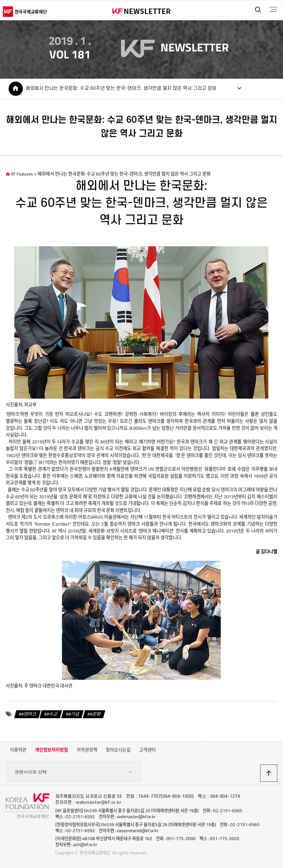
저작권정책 (87, 750)
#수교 (52, 714)
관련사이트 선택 (74, 772)
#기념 (74, 714)
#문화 (95, 714)
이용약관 (18, 750)
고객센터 (147, 750)
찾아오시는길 (118, 750)
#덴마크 (29, 714)
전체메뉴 (273, 10)
